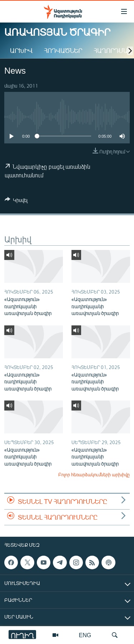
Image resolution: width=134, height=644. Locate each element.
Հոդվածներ (63, 50)
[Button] (16, 201)
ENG (85, 635)
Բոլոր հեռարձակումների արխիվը (94, 475)
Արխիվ (21, 50)
